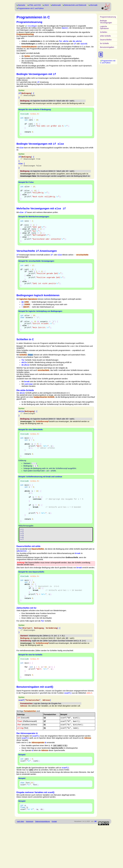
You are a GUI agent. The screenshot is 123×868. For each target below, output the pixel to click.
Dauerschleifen (106, 40)
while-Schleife (105, 36)
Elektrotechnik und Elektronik (75, 5)
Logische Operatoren (104, 27)
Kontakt (54, 863)
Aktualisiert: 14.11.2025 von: (85, 863)
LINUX (46, 5)
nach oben (20, 863)
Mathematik (56, 5)
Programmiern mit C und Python (108, 62)
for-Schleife (104, 43)
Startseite (21, 5)
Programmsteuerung (108, 17)
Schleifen (104, 32)
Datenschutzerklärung (42, 863)
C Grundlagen (32, 26)
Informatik (93, 5)
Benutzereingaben (107, 47)
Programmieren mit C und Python (31, 8)
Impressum (30, 863)
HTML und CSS (35, 5)
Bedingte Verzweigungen (106, 22)
